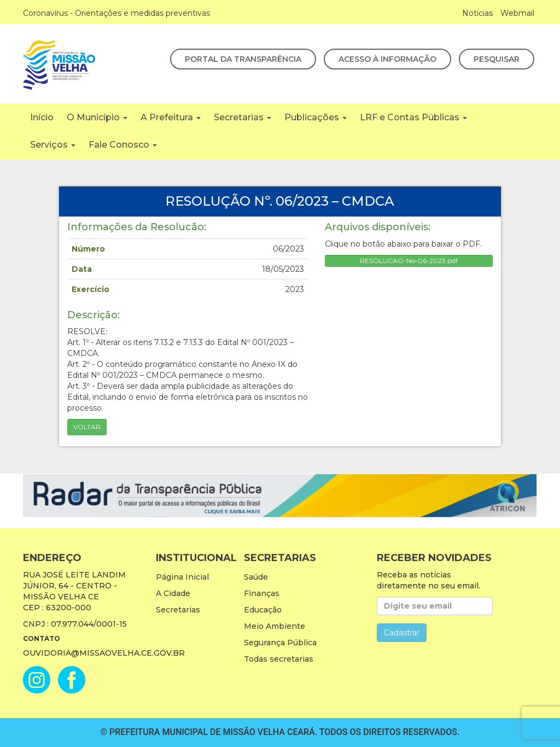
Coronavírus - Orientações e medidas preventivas (116, 13)
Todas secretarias (279, 659)
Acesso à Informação (387, 59)
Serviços (53, 145)
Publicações (316, 117)
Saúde (256, 577)
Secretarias (243, 117)
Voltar (87, 427)
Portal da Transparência (243, 59)
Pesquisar (497, 59)
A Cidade (173, 593)
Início (42, 117)
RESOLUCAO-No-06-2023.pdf (409, 261)
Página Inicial (182, 577)
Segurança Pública (280, 643)
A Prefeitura (171, 117)
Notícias (477, 13)
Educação (263, 610)
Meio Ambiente (275, 626)
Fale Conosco (123, 145)
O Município (97, 117)
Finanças (262, 593)
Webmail (517, 13)
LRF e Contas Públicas (413, 117)
